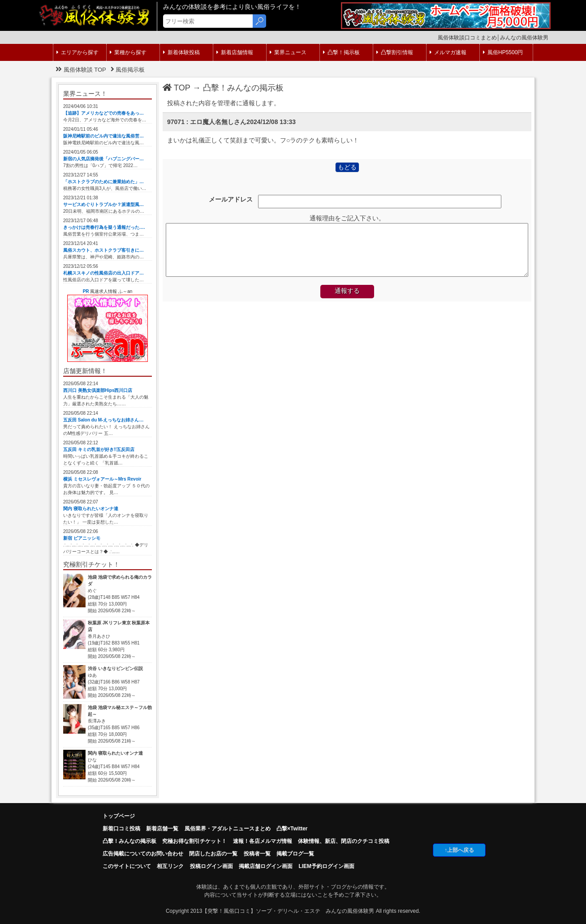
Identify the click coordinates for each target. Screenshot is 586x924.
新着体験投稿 (181, 52)
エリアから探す (78, 52)
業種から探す (128, 52)
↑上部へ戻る (459, 850)
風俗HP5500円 (503, 52)
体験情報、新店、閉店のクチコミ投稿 (344, 841)
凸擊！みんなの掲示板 (243, 88)
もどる (347, 167)
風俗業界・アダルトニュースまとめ (228, 829)
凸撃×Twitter (292, 829)
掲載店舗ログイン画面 (266, 866)
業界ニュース (288, 52)
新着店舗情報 (235, 52)
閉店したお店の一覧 (213, 854)
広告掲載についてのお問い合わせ (143, 854)
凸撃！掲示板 (341, 52)
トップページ (119, 816)
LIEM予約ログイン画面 (326, 866)
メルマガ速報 (448, 52)
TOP (177, 88)
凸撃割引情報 (395, 52)
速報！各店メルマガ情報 (263, 841)
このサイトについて (127, 866)
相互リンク (170, 866)
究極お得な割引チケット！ (194, 841)
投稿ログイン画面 (211, 866)
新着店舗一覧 (162, 829)
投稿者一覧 (257, 854)
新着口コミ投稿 (121, 829)
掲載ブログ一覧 (295, 854)
